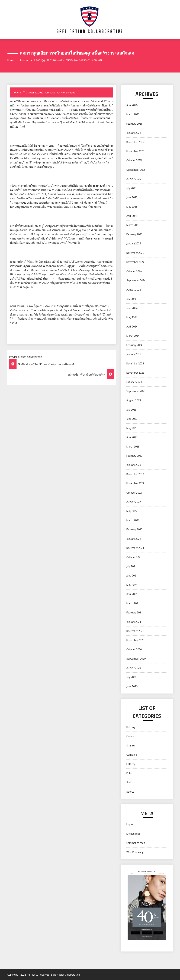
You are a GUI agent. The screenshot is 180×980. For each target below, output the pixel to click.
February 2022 (134, 529)
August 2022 (134, 502)
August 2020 (134, 668)
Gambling (132, 755)
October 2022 (134, 493)
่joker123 (97, 186)
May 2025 (132, 207)
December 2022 (135, 474)
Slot (129, 782)
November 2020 (135, 640)
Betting (131, 727)
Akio (19, 93)
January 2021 (134, 622)
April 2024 (132, 327)
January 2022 (134, 539)
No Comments (68, 93)
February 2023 (134, 456)
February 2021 (134, 612)
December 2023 (135, 363)
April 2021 (132, 594)
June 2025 (132, 197)
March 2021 (133, 603)
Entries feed (133, 834)
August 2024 (134, 290)
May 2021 (132, 585)
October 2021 (134, 557)
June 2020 (132, 686)
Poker (130, 773)
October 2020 (134, 649)
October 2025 (134, 160)
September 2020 (136, 659)
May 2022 (132, 511)
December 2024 (135, 253)
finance (131, 746)
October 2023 (134, 382)
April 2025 (132, 216)
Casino (52, 93)
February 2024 (134, 345)
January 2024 (134, 354)
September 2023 (136, 391)
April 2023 (132, 437)
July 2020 (131, 677)
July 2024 (131, 299)
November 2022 (135, 483)
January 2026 (134, 133)
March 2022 (133, 520)
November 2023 (135, 373)
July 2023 (131, 410)
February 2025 (134, 234)
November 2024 (135, 262)
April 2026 (132, 105)
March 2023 (133, 447)
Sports (130, 792)
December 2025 (135, 142)
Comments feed (136, 843)
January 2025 (134, 243)
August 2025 (134, 179)
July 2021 (131, 566)
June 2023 (132, 419)
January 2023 (134, 465)
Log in (130, 824)
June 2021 (132, 576)
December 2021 (135, 548)
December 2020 (135, 631)
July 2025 (131, 188)
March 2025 (133, 225)
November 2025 (135, 151)
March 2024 (133, 336)
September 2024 (136, 280)
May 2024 (132, 317)
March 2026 (133, 114)
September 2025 (136, 170)
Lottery (131, 764)
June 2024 (132, 308)
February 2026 (134, 124)
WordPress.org (135, 852)
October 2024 (134, 271)
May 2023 (132, 428)
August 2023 (134, 400)
